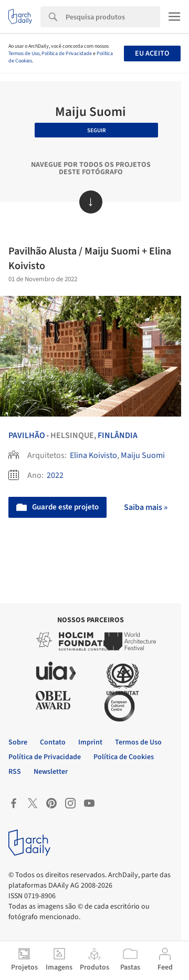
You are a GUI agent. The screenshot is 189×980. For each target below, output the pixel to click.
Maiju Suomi (143, 455)
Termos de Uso (24, 54)
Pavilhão (27, 435)
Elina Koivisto (93, 455)
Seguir (97, 130)
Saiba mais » (146, 507)
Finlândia (118, 435)
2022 (55, 475)
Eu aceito (152, 54)
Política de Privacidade (67, 54)
